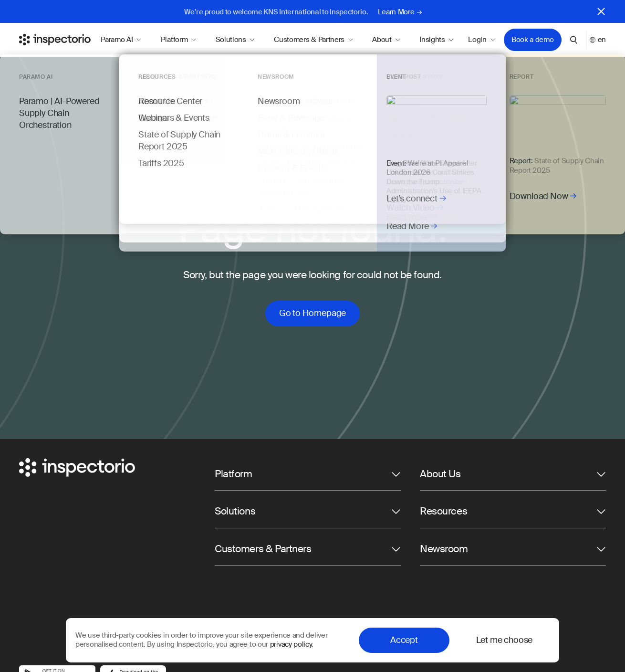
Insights (437, 40)
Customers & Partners (313, 40)
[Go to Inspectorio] (55, 40)
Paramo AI (121, 40)
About (386, 40)
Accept (404, 640)
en (598, 40)
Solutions (235, 40)
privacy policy (291, 644)
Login (482, 40)
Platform (179, 40)
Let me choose (505, 640)
